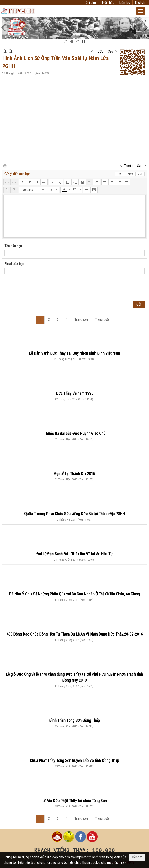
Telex (130, 174)
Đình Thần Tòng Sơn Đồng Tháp (74, 720)
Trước (99, 51)
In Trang (4, 166)
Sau (110, 51)
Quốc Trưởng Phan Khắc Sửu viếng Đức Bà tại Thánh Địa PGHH (75, 514)
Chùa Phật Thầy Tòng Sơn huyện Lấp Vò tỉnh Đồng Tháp (74, 761)
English (140, 3)
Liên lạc (125, 3)
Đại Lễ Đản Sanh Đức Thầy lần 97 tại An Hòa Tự (74, 554)
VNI (140, 174)
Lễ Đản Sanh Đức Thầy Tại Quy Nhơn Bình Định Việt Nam (74, 353)
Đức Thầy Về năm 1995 (75, 393)
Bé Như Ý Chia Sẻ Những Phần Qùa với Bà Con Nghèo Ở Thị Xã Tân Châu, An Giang (74, 594)
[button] (141, 11)
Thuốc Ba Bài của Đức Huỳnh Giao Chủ (75, 433)
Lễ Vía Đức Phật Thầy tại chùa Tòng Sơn (75, 801)
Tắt (119, 174)
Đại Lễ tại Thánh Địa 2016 (75, 474)
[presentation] (39, 288)
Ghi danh (91, 3)
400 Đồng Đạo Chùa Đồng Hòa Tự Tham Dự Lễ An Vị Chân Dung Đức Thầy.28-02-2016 (75, 634)
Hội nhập (108, 3)
